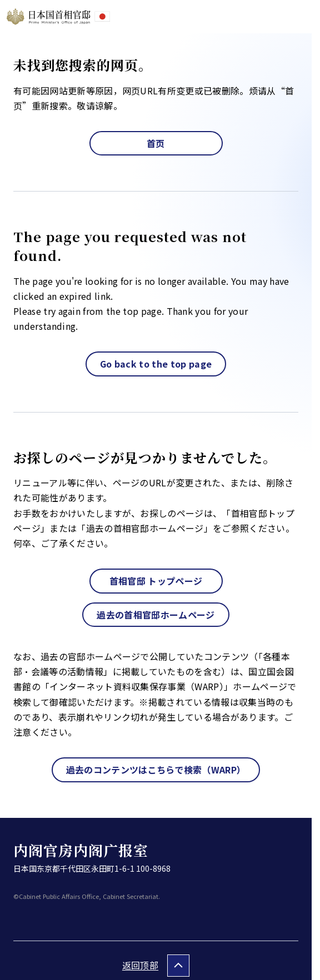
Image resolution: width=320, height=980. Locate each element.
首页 (156, 143)
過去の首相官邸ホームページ (156, 615)
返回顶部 (140, 965)
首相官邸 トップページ (156, 581)
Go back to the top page (156, 364)
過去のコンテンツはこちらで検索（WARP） (156, 770)
